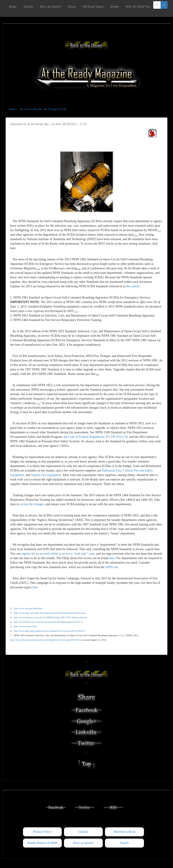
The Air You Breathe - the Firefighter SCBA (43, 109)
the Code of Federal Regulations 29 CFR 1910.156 (96, 437)
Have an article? (83, 843)
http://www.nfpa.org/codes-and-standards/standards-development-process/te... (51, 613)
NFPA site (112, 567)
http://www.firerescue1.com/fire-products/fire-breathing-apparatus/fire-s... (49, 622)
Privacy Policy (42, 832)
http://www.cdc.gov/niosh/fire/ (28, 608)
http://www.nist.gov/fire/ (25, 626)
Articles (28, 7)
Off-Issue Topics (93, 7)
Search (125, 843)
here (112, 558)
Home (13, 7)
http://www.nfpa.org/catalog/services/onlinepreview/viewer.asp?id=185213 (49, 631)
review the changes (32, 504)
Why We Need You (138, 7)
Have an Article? (51, 7)
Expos (72, 7)
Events (115, 7)
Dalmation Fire (111, 471)
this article (133, 286)
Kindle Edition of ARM (42, 843)
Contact (83, 832)
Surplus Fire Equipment (46, 475)
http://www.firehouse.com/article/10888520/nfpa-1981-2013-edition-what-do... (51, 617)
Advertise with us (124, 832)
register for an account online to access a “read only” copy (58, 554)
